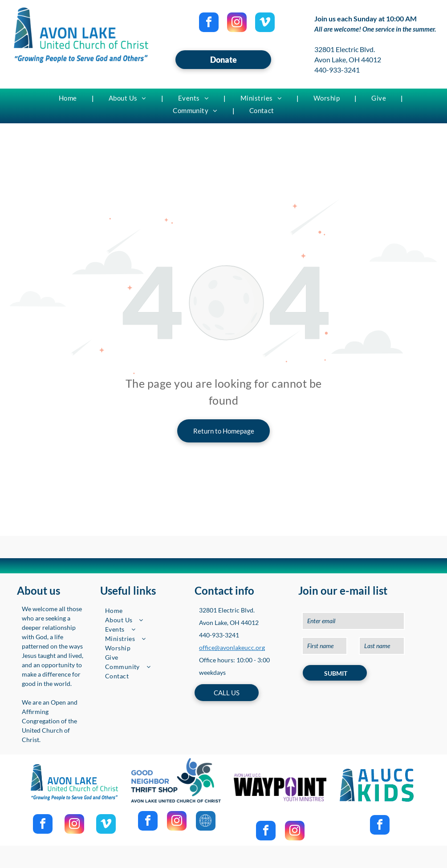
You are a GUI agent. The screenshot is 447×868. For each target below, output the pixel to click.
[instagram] (237, 23)
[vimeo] (265, 23)
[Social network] (206, 822)
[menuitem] (69, 98)
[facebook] (209, 23)
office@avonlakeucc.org (232, 647)
